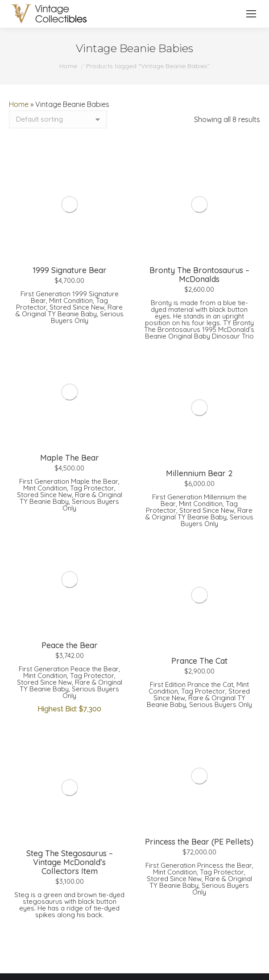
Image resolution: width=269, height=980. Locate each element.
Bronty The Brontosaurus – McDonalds (199, 275)
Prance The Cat (199, 661)
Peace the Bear (70, 645)
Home (19, 104)
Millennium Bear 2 (199, 473)
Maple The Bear (70, 458)
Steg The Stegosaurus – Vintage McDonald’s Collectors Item (70, 862)
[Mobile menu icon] (251, 14)
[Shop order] (58, 119)
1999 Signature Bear (70, 270)
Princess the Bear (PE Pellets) (199, 842)
